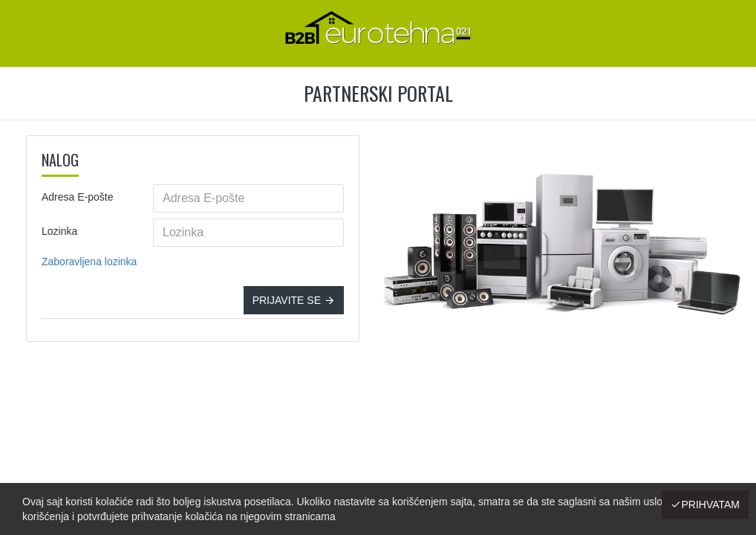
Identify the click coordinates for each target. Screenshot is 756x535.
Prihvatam (710, 505)
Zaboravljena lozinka (89, 262)
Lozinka (59, 231)
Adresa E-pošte (78, 197)
